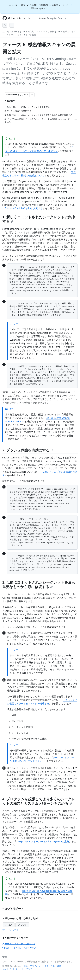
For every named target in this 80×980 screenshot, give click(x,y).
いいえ (22, 925)
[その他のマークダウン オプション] (32, 95)
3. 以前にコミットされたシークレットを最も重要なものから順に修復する (39, 584)
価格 (59, 966)
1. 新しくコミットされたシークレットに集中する (39, 219)
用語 (26, 966)
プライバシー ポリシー (11, 930)
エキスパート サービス (13, 969)
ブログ (29, 969)
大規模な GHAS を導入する (61, 31)
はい (9, 925)
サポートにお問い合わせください (19, 948)
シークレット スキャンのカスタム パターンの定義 (43, 841)
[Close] (72, 5)
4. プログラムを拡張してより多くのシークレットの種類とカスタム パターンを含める (39, 801)
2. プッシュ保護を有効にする (28, 450)
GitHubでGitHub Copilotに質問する (24, 208)
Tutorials (41, 31)
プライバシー (36, 966)
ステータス (50, 966)
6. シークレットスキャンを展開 (21, 35)
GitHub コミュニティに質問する (19, 944)
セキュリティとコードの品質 (20, 31)
